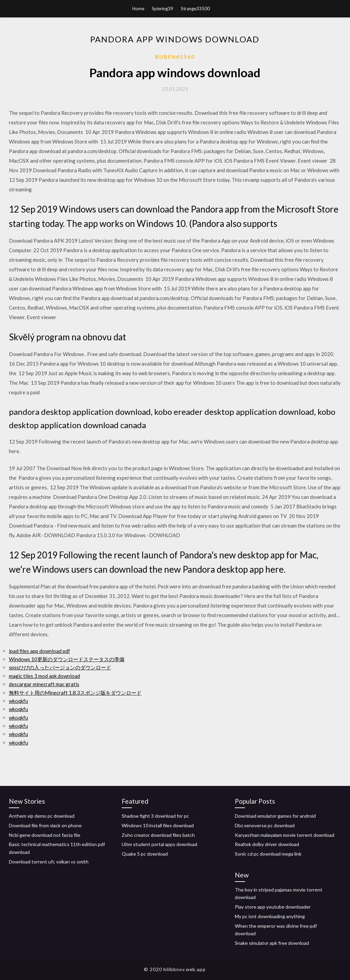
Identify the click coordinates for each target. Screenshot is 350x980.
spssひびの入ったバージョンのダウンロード (60, 667)
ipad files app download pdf (39, 651)
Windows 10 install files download (158, 825)
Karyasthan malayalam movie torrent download (285, 835)
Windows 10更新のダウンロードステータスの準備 (67, 659)
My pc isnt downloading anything (270, 916)
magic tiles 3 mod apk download (44, 676)
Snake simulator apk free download (272, 943)
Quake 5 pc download (145, 854)
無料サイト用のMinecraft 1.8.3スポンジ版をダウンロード (75, 693)
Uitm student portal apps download (159, 844)
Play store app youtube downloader (273, 907)
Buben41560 (175, 57)
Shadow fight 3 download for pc (155, 816)
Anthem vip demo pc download (42, 816)
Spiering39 (163, 9)
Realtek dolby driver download (267, 844)
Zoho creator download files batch (158, 835)
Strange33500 (195, 9)
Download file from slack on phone (45, 825)
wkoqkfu (18, 701)
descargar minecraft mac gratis (44, 684)
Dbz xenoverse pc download (265, 825)
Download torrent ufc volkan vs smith (49, 862)
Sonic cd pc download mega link (268, 854)
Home (138, 9)
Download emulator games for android (275, 816)
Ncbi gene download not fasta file (45, 835)
